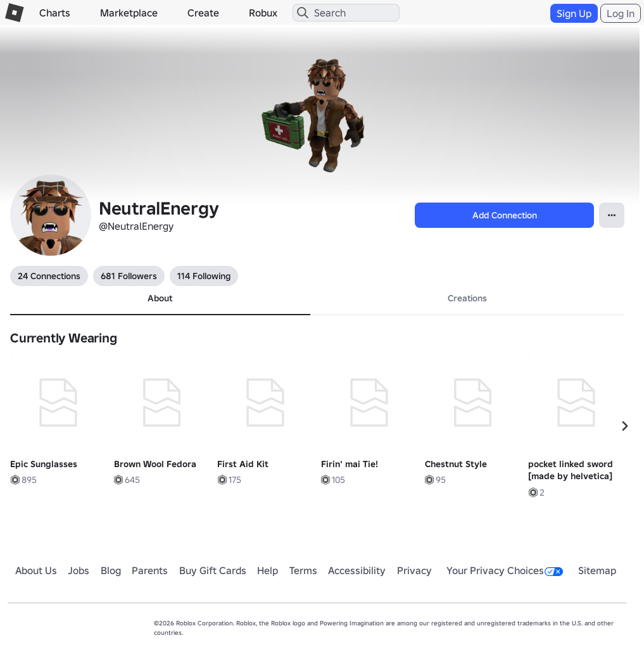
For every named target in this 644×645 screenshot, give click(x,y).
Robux (263, 13)
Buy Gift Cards (213, 570)
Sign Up (574, 13)
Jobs (79, 570)
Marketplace (129, 13)
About (160, 298)
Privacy (414, 570)
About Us (36, 570)
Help (268, 570)
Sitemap (597, 570)
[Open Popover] (612, 215)
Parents (150, 570)
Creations (467, 298)
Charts (55, 13)
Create (203, 13)
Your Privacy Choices (505, 570)
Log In (621, 13)
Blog (111, 570)
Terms (303, 570)
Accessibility (357, 570)
